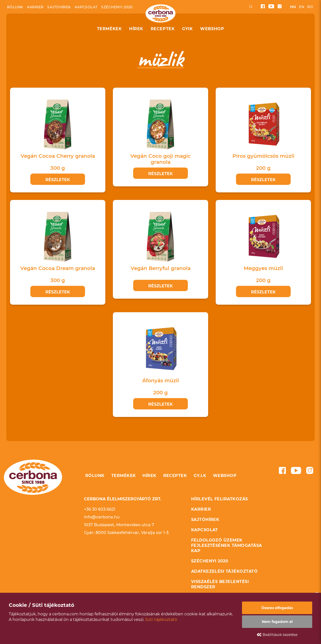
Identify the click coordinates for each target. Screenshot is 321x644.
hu (293, 7)
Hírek (136, 29)
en (302, 7)
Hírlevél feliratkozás (220, 499)
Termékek (109, 29)
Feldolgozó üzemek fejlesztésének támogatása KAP (227, 545)
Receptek (163, 29)
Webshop (212, 29)
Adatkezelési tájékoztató (224, 571)
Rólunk (15, 7)
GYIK (187, 29)
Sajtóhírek (59, 7)
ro (310, 7)
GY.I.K (200, 476)
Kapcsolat (86, 7)
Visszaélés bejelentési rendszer (220, 584)
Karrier (35, 7)
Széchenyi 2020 (117, 7)
